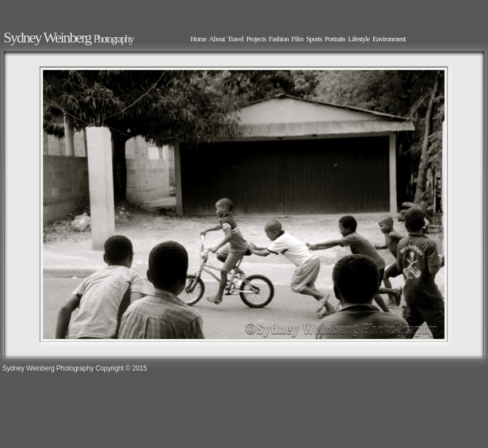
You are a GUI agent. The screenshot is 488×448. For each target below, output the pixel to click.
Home (198, 39)
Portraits (335, 39)
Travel (236, 39)
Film (297, 39)
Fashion (279, 39)
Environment (389, 39)
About (217, 39)
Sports (314, 39)
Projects (256, 39)
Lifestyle (359, 39)
